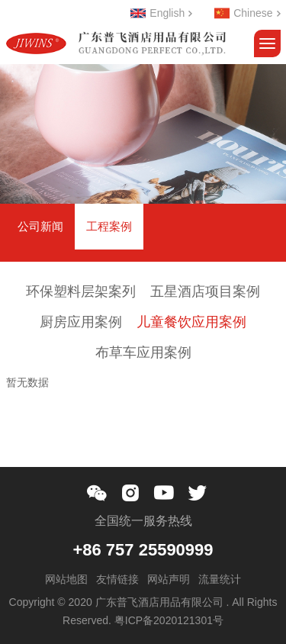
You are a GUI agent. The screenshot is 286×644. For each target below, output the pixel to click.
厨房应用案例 (81, 322)
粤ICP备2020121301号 (169, 620)
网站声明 (169, 579)
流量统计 (220, 579)
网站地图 (66, 579)
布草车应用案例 (143, 353)
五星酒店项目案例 (205, 291)
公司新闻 (40, 226)
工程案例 (109, 226)
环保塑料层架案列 (81, 291)
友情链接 (117, 579)
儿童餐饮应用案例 (191, 322)
